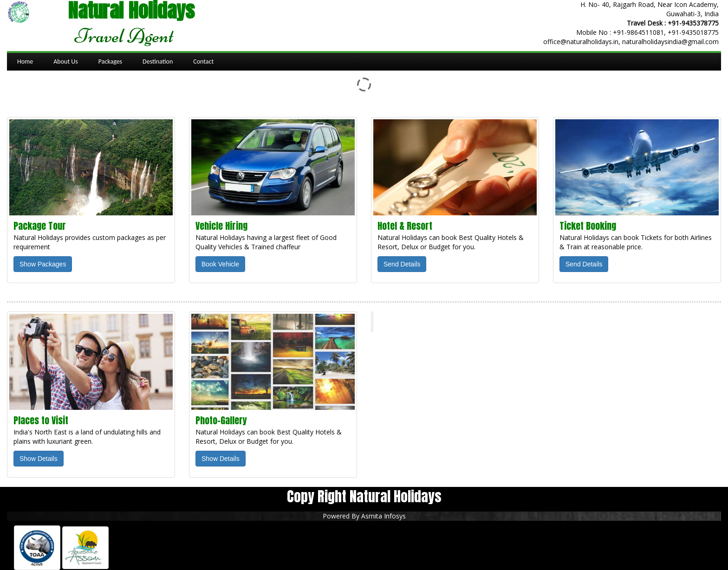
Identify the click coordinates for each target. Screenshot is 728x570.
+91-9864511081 (638, 32)
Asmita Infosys (383, 516)
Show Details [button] (39, 459)
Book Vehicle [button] (220, 264)
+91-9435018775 (693, 32)
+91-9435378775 (693, 23)
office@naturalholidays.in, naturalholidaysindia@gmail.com (631, 42)
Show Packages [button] (43, 264)
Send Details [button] (402, 264)
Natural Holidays (412, 322)
